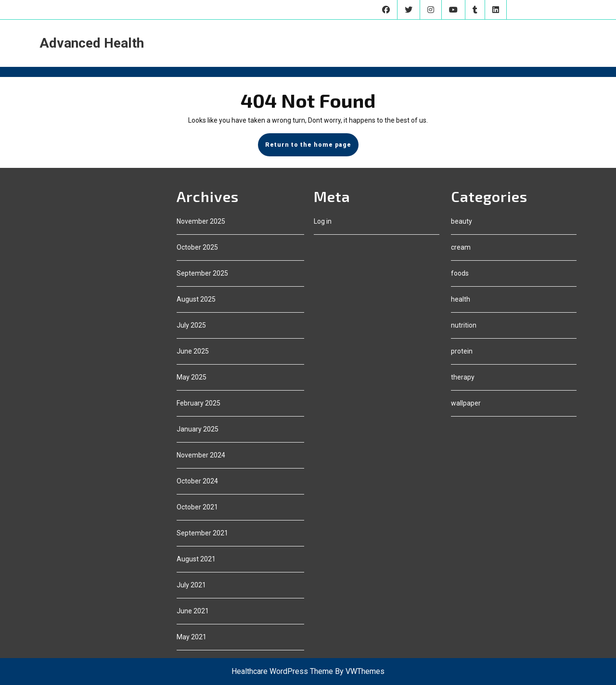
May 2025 (192, 377)
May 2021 (192, 637)
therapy (463, 377)
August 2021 (196, 559)
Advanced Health (92, 43)
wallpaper (466, 403)
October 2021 (197, 507)
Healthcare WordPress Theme (282, 671)
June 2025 (193, 351)
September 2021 (202, 533)
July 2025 (191, 325)
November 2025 (201, 221)
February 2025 (199, 403)
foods (460, 273)
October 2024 (197, 481)
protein (462, 351)
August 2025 (196, 299)
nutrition (464, 325)
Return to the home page (312, 148)
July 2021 (191, 585)
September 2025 (202, 273)
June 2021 (193, 611)
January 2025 (198, 429)
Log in (323, 221)
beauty (462, 221)
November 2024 (201, 455)
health (461, 299)
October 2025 (197, 247)
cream (461, 247)
